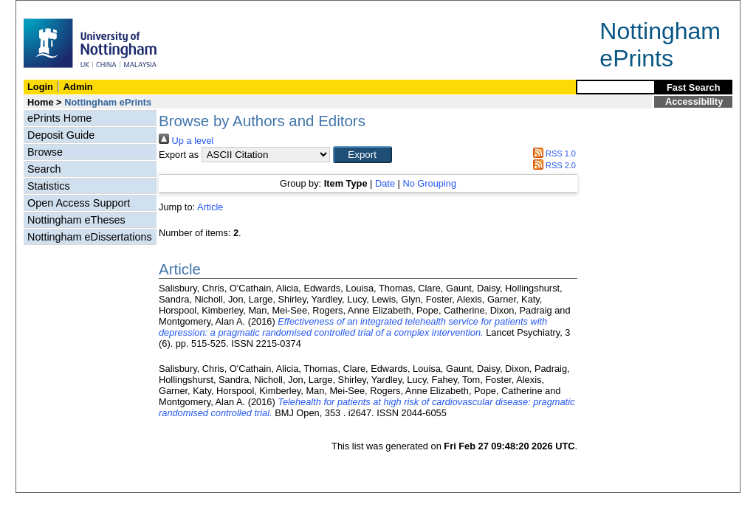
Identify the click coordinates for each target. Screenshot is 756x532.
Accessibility (694, 101)
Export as (179, 155)
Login (40, 87)
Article (210, 207)
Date (385, 183)
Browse (45, 152)
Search (44, 169)
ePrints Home (59, 118)
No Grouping (429, 183)
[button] (362, 155)
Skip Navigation (48, 8)
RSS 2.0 (552, 165)
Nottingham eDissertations (90, 237)
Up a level (186, 141)
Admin (78, 87)
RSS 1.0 (552, 153)
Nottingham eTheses (76, 220)
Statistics (49, 186)
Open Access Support (79, 203)
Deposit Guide (61, 135)
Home (41, 102)
